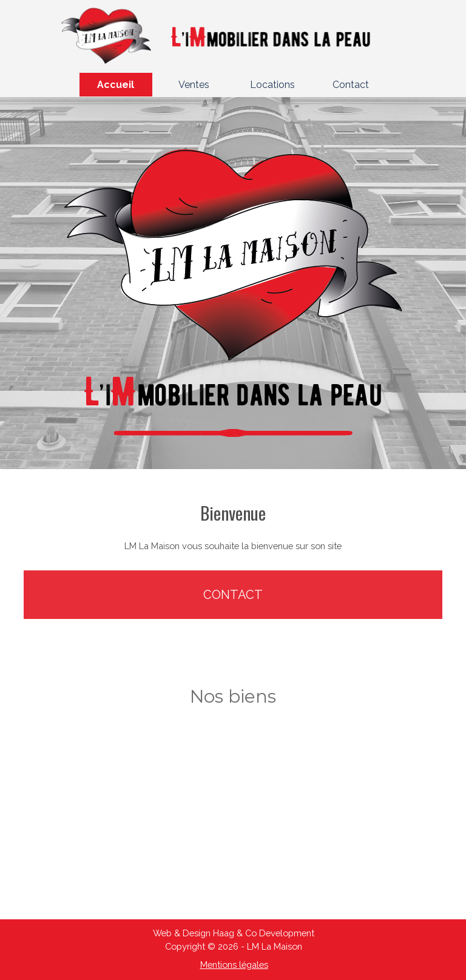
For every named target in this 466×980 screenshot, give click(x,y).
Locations (272, 85)
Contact (351, 85)
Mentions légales (234, 965)
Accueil (116, 85)
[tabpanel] (233, 526)
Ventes (194, 85)
